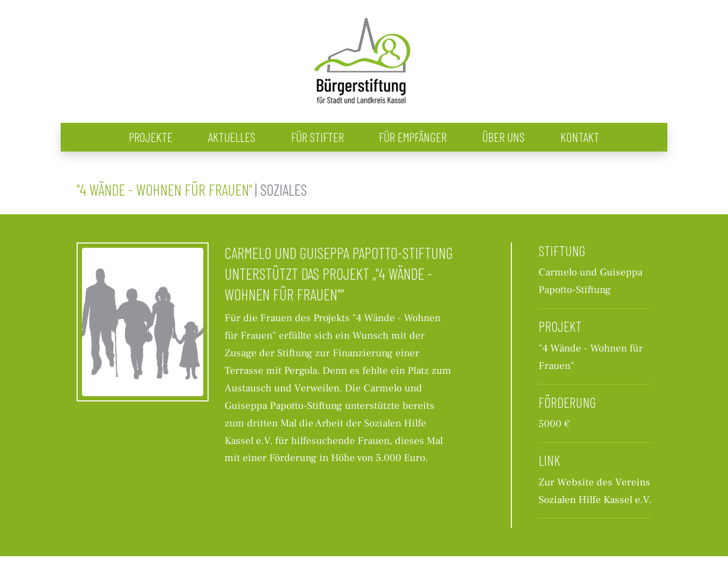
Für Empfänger (413, 137)
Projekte (151, 137)
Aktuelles (232, 137)
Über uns (503, 137)
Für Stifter (317, 137)
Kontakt (580, 137)
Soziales (284, 190)
